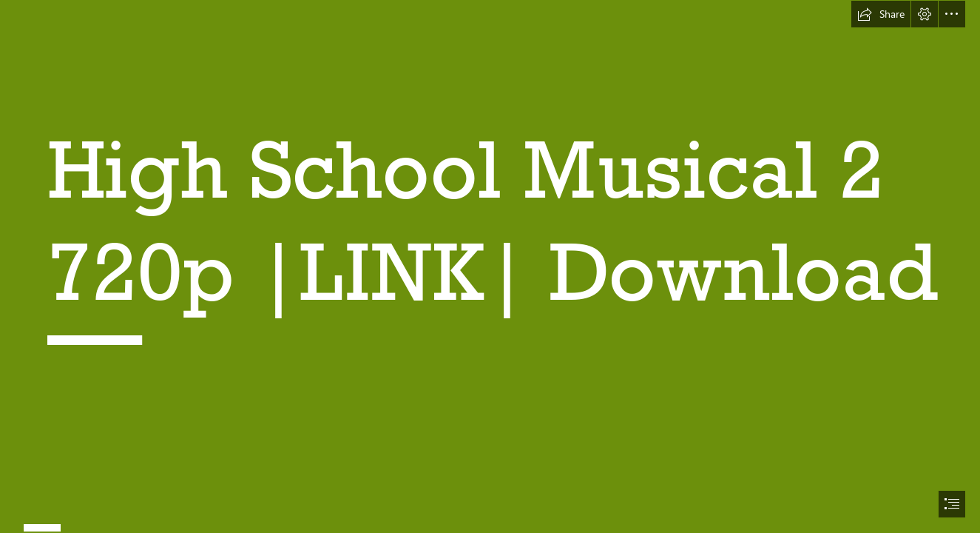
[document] (490, 266)
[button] (881, 14)
